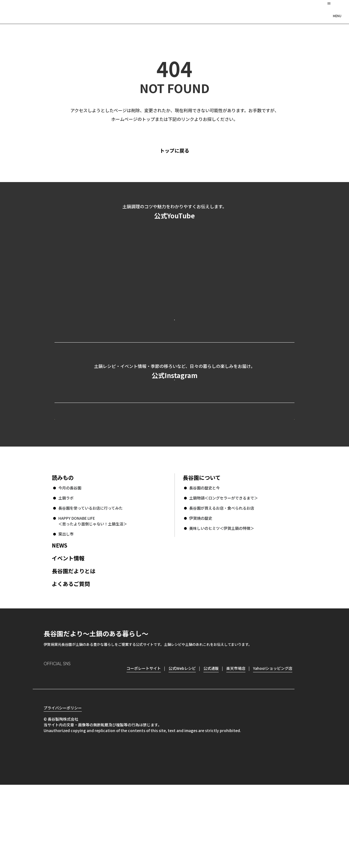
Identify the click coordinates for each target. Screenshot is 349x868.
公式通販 (211, 742)
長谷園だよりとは (74, 645)
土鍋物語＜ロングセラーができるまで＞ (224, 572)
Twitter (79, 751)
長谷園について (202, 551)
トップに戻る (184, 150)
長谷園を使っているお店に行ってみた (91, 582)
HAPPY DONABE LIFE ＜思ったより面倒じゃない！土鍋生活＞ (93, 595)
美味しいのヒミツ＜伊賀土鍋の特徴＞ (222, 602)
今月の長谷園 (70, 561)
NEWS (60, 619)
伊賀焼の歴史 (201, 592)
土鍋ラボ (66, 572)
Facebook (63, 751)
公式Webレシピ (121, 483)
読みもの (63, 551)
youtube (94, 751)
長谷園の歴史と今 (204, 561)
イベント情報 (68, 632)
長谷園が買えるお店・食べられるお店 (222, 582)
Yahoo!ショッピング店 (273, 742)
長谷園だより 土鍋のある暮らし (174, 11)
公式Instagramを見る (174, 426)
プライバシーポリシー (63, 791)
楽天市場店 (236, 742)
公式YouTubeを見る (174, 341)
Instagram (48, 751)
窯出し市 (66, 608)
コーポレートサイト (247, 483)
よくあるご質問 (71, 657)
